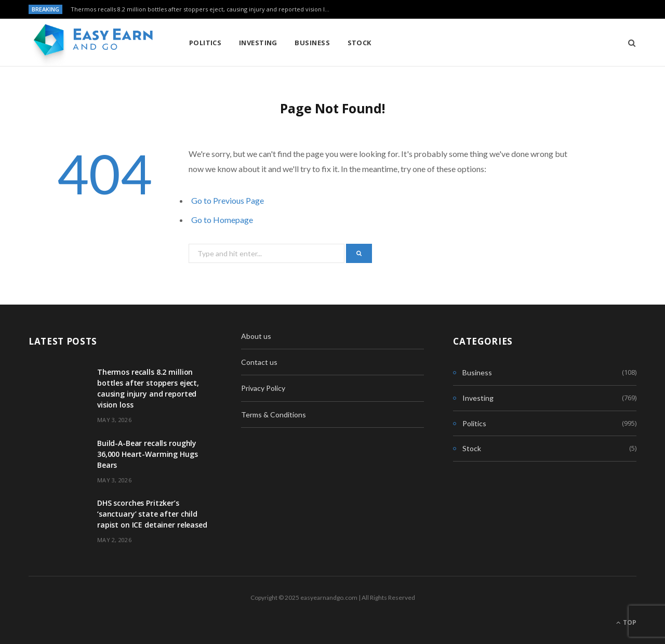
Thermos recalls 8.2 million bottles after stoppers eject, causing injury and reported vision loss (202, 9)
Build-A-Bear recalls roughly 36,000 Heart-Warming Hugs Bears (148, 454)
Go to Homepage (222, 220)
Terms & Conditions (274, 415)
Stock (360, 43)
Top (626, 622)
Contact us (259, 362)
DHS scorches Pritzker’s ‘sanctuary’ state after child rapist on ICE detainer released (152, 514)
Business (312, 43)
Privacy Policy (263, 388)
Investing (258, 43)
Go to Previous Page (228, 200)
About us (256, 336)
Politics (205, 43)
